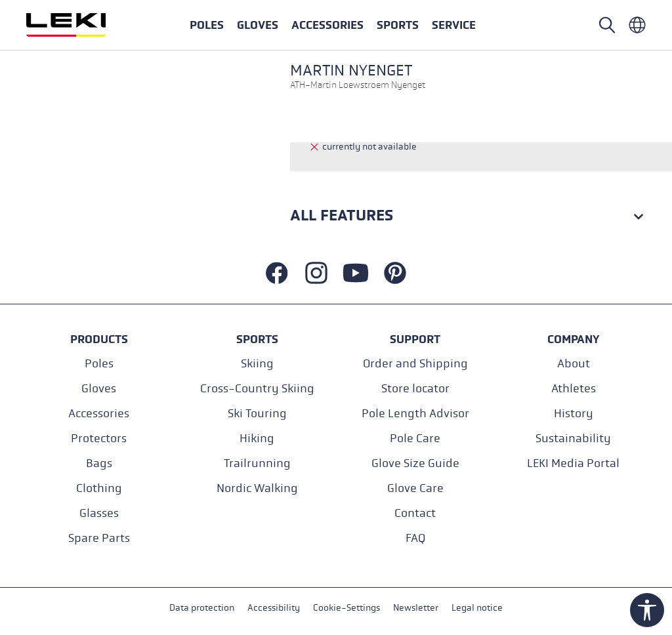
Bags (99, 463)
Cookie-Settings (346, 608)
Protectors (99, 439)
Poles (99, 364)
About (574, 364)
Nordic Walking (257, 488)
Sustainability (573, 439)
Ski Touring (257, 414)
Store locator (415, 389)
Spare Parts (99, 538)
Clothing (99, 488)
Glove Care (415, 488)
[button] (398, 25)
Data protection (202, 608)
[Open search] (607, 25)
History (574, 414)
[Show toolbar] (647, 610)
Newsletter (416, 608)
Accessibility (274, 608)
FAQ (415, 538)
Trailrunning (257, 463)
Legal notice (477, 608)
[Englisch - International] (637, 25)
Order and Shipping (415, 364)
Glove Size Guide (415, 463)
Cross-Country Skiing (257, 389)
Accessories (99, 414)
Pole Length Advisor (415, 414)
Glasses (99, 513)
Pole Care (415, 439)
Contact (415, 513)
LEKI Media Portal (573, 463)
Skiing (257, 364)
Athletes (574, 389)
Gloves (99, 389)
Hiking (257, 439)
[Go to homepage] (80, 25)
